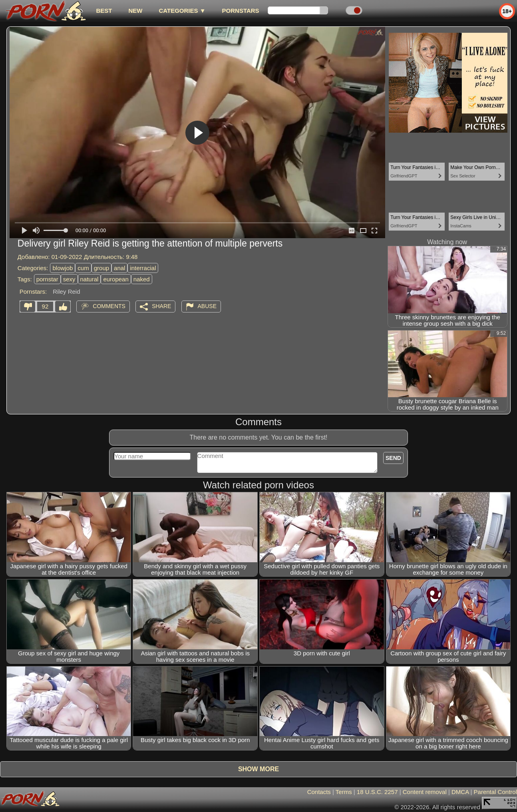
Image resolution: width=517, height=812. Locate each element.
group (101, 268)
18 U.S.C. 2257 (377, 792)
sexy (69, 279)
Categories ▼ (182, 11)
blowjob (63, 268)
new (135, 11)
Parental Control (495, 792)
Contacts (319, 792)
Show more (258, 769)
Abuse (207, 306)
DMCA (460, 792)
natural (89, 279)
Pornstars (241, 11)
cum (83, 268)
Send (393, 458)
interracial (143, 268)
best (104, 11)
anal (119, 268)
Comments (109, 306)
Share (161, 306)
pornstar (47, 279)
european (116, 279)
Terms (344, 792)
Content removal (425, 792)
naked (142, 279)
